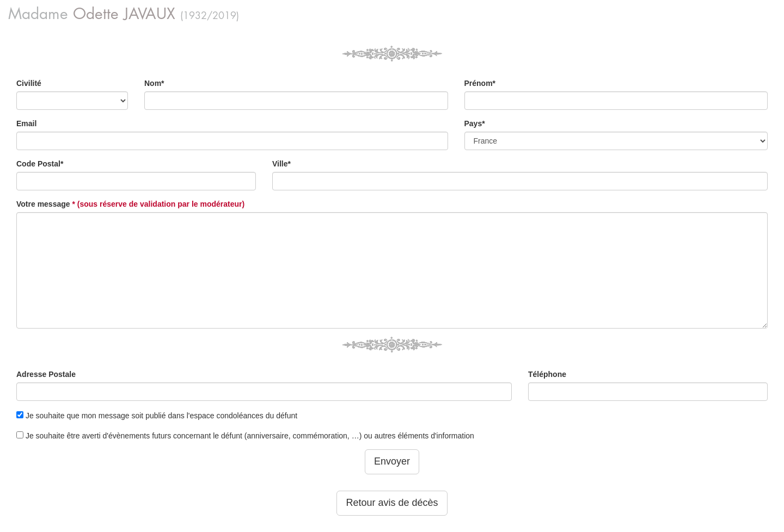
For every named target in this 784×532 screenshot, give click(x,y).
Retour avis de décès (392, 503)
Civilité (29, 83)
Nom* (154, 83)
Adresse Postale (46, 374)
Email (26, 123)
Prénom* (480, 83)
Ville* (281, 164)
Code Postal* (40, 164)
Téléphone (547, 374)
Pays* (475, 123)
